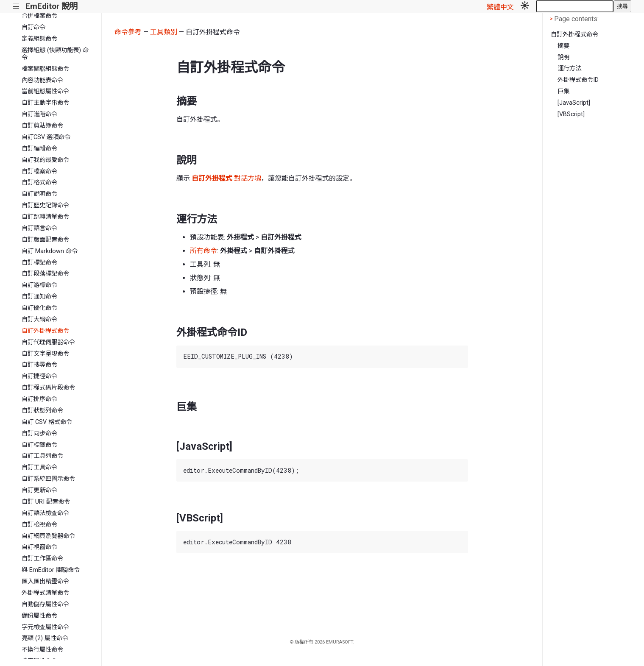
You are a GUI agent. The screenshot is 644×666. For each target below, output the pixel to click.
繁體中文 (500, 7)
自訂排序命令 (39, 399)
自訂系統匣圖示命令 (48, 479)
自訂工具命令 (39, 467)
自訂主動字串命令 (45, 103)
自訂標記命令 (39, 263)
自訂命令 (33, 27)
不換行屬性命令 (42, 650)
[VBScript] (571, 114)
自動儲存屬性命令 (45, 604)
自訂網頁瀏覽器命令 (48, 536)
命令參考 (128, 32)
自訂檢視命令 (39, 525)
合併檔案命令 (39, 16)
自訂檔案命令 (39, 171)
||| (16, 7)
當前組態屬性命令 (45, 91)
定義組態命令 (39, 39)
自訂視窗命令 (39, 547)
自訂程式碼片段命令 (48, 388)
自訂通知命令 (39, 297)
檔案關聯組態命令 (45, 69)
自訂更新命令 (39, 490)
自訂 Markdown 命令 (50, 251)
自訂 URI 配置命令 (46, 502)
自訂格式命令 (39, 183)
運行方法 (569, 68)
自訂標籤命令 (39, 445)
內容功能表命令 (42, 80)
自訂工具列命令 (42, 456)
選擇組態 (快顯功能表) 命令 (55, 54)
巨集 (563, 91)
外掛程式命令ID (578, 80)
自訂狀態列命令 (42, 411)
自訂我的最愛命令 (45, 160)
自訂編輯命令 (39, 149)
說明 (563, 57)
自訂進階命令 (39, 114)
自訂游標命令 (39, 285)
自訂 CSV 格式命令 (47, 422)
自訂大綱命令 (39, 319)
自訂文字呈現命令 (45, 354)
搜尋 (622, 6)
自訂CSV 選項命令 (46, 137)
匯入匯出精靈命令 (45, 581)
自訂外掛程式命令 (45, 331)
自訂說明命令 (39, 194)
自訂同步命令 (39, 433)
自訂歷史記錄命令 (45, 205)
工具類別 (164, 32)
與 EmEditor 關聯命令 (51, 570)
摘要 (563, 46)
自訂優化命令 (39, 308)
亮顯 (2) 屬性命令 (45, 638)
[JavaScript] (574, 103)
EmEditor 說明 (52, 6)
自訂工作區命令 (42, 559)
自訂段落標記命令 (45, 274)
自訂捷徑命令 (39, 376)
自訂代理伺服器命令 (48, 342)
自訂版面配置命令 (45, 240)
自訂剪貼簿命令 (42, 126)
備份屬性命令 (39, 616)
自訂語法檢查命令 (45, 513)
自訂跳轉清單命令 (45, 217)
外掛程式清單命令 (45, 593)
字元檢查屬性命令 (45, 627)
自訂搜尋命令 (39, 365)
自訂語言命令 (39, 228)
